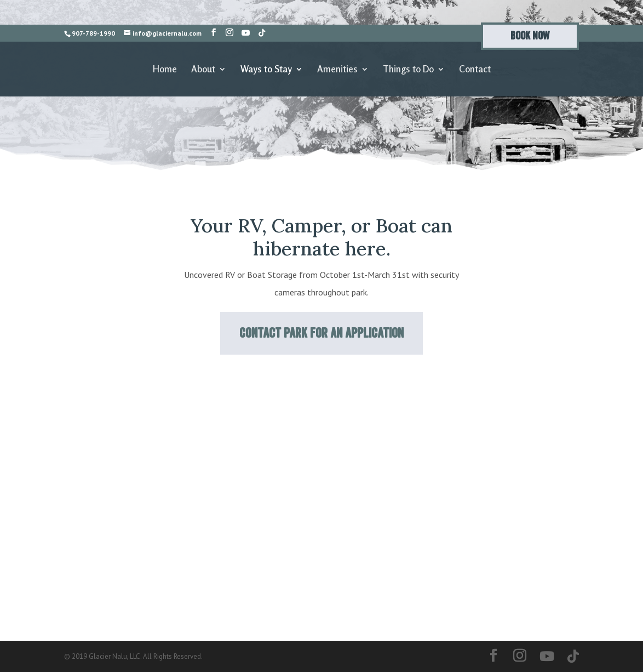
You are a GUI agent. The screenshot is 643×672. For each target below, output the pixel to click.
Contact (475, 70)
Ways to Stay (266, 70)
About (203, 70)
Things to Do (408, 70)
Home (165, 70)
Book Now (530, 36)
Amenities (337, 70)
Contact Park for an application (321, 333)
